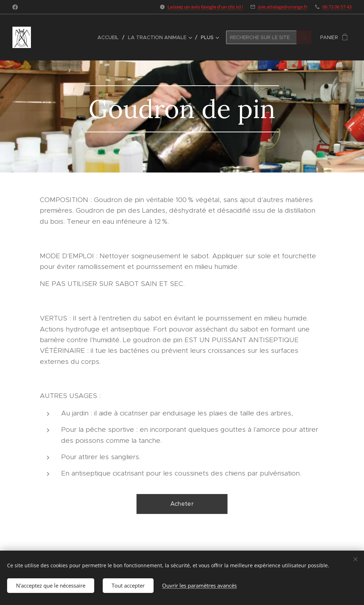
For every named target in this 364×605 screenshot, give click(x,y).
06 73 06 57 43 (337, 7)
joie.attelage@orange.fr (283, 7)
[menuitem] (110, 37)
